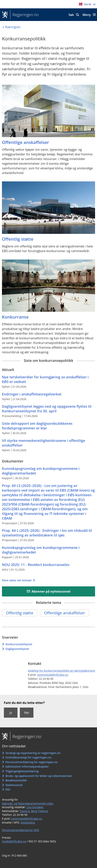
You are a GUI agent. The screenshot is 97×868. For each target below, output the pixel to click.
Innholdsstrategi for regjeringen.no (28, 757)
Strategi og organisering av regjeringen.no (33, 753)
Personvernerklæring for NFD (21, 830)
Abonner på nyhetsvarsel (51, 591)
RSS (8, 789)
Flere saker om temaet (17, 580)
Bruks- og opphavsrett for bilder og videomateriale (39, 776)
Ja (11, 713)
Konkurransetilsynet (19, 644)
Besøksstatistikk (16, 780)
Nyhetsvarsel (14, 785)
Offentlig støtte (20, 613)
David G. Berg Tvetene (34, 811)
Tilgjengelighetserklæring (22, 771)
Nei (27, 713)
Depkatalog (28, 822)
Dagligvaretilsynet (17, 649)
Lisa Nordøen (35, 807)
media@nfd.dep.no (14, 841)
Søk (71, 15)
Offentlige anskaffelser (65, 613)
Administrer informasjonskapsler (27, 767)
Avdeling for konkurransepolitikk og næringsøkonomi (62, 671)
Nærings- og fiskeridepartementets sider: (28, 803)
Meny (87, 15)
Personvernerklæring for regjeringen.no (31, 762)
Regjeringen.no (24, 15)
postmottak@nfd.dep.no (53, 675)
